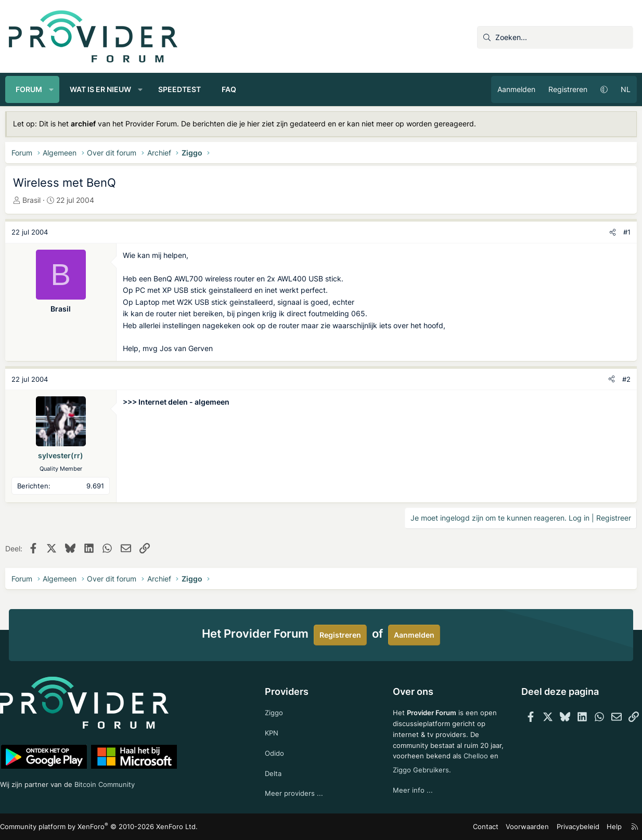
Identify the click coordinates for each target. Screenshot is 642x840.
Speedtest (183, 89)
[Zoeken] (555, 37)
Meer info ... (411, 788)
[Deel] (609, 232)
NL (622, 89)
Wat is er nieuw (104, 89)
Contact (488, 827)
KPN (274, 729)
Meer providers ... (296, 793)
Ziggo (276, 709)
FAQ (233, 89)
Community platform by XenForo (98, 827)
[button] (55, 89)
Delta (275, 772)
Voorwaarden (526, 827)
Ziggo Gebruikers (458, 767)
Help (607, 827)
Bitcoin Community (119, 782)
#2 (623, 379)
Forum (33, 89)
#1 (623, 232)
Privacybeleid (573, 827)
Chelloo (404, 767)
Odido (277, 751)
